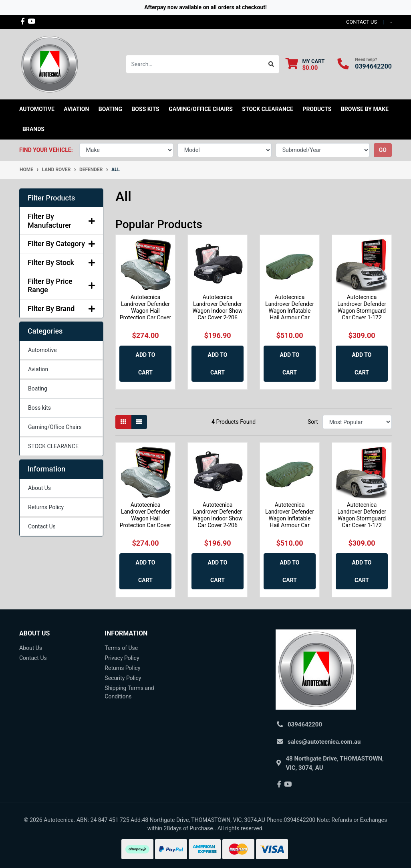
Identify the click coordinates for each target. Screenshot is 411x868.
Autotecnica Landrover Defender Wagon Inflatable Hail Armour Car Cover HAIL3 (290, 311)
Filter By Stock (61, 262)
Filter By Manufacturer (61, 221)
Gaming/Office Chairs (55, 427)
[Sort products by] (357, 422)
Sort (313, 422)
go (383, 150)
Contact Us (42, 526)
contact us (362, 22)
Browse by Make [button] (365, 109)
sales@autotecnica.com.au (324, 742)
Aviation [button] (76, 109)
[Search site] (271, 64)
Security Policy (123, 678)
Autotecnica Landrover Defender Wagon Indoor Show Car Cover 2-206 (217, 307)
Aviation (38, 369)
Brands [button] (33, 129)
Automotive (42, 350)
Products (317, 109)
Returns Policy (46, 507)
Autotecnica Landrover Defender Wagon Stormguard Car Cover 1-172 (362, 307)
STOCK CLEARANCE (268, 109)
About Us (39, 488)
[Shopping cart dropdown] (305, 64)
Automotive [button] (37, 109)
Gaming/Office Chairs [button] (201, 109)
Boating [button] (110, 109)
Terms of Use (121, 648)
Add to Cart (146, 364)
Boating (38, 388)
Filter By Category (61, 244)
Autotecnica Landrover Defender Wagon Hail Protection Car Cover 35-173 (146, 311)
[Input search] (195, 64)
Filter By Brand (61, 309)
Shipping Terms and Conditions (129, 692)
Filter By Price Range (61, 286)
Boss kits (145, 109)
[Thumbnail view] (123, 422)
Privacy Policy (122, 658)
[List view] (139, 422)
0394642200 (373, 66)
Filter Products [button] (51, 198)
